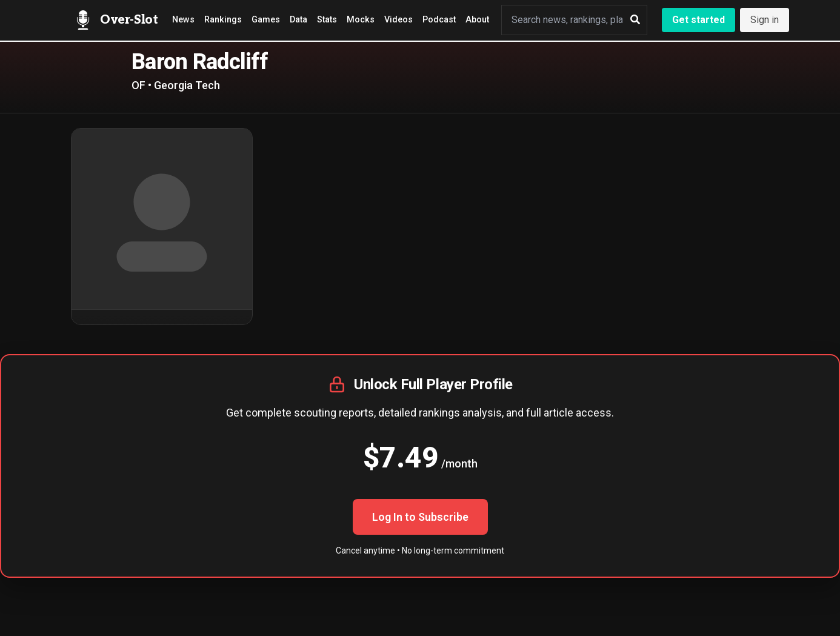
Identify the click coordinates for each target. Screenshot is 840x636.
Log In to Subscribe (420, 517)
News (183, 20)
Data (298, 20)
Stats (327, 20)
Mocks (361, 20)
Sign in (765, 20)
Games (266, 20)
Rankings (223, 20)
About (477, 20)
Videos (398, 20)
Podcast (439, 20)
